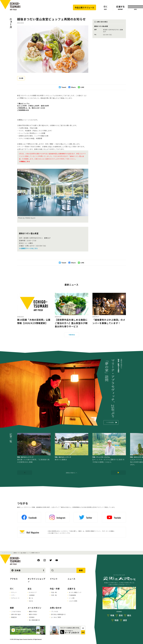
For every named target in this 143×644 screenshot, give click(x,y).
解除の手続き (33, 614)
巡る (30, 589)
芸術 (121, 615)
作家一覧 (54, 595)
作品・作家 (55, 589)
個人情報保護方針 (34, 620)
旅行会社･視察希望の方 (58, 614)
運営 (125, 620)
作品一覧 (54, 592)
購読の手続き (33, 611)
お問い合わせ (56, 608)
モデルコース (15, 598)
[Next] (118, 473)
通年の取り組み (16, 614)
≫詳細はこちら (25, 161)
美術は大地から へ (71, 473)
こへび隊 (72, 598)
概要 (12, 608)
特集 (112, 615)
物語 (117, 620)
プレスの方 (55, 611)
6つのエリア (33, 592)
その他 (21, 78)
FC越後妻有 (73, 595)
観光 (129, 615)
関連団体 (14, 617)
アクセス (14, 579)
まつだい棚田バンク (75, 592)
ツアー (13, 595)
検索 (81, 570)
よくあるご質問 (56, 617)
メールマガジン (35, 608)
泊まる (31, 601)
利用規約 (32, 617)
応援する (72, 589)
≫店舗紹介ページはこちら (28, 248)
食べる (31, 598)
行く (12, 589)
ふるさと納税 (73, 601)
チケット (14, 592)
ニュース (11, 23)
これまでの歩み (16, 611)
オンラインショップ (36, 579)
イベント (54, 579)
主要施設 (32, 595)
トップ (4, 553)
